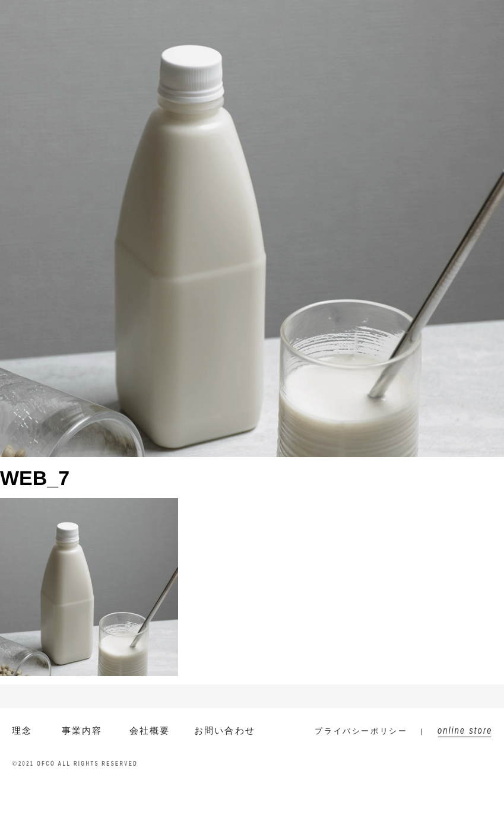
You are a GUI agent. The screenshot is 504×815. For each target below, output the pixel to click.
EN (109, 18)
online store (462, 18)
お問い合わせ (394, 18)
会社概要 (237, 18)
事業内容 (180, 18)
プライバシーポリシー (361, 731)
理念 (22, 730)
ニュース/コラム (311, 18)
